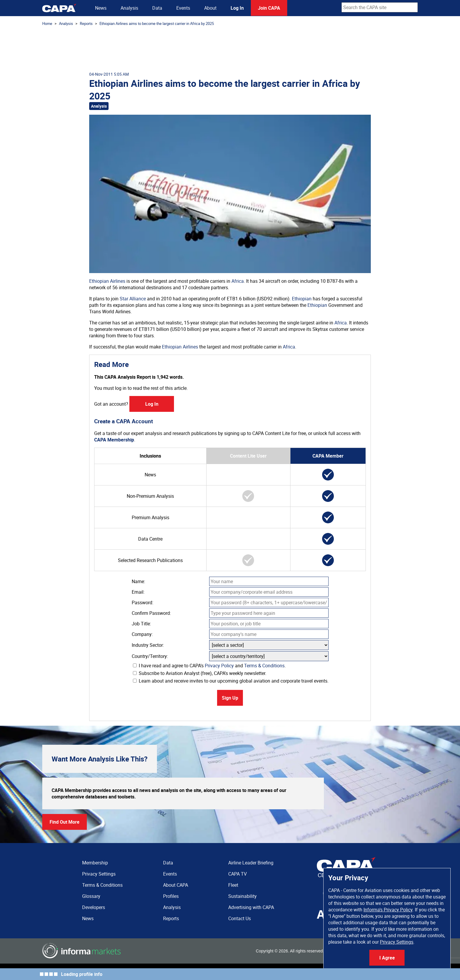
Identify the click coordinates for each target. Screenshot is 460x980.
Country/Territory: (150, 656)
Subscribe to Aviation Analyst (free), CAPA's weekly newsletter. (200, 673)
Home (47, 23)
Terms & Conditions (264, 666)
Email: (138, 592)
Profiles (171, 896)
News (101, 8)
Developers (94, 907)
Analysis (129, 8)
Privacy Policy (219, 666)
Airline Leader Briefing (251, 863)
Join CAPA (269, 8)
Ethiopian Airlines (107, 281)
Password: (143, 602)
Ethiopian (302, 299)
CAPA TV (237, 874)
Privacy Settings (397, 942)
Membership (95, 863)
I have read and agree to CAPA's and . (209, 666)
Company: (142, 634)
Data (157, 8)
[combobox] (380, 7)
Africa (238, 281)
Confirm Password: (151, 613)
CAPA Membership (114, 440)
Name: (138, 581)
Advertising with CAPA (251, 907)
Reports (86, 23)
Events (183, 8)
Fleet (233, 885)
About (210, 8)
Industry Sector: (148, 645)
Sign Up (230, 698)
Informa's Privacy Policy (388, 910)
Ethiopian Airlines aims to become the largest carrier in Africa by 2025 (157, 23)
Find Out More (65, 822)
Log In (237, 8)
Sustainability (242, 896)
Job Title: (141, 624)
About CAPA (176, 885)
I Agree (387, 958)
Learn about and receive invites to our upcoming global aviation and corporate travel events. (231, 681)
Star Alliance (133, 299)
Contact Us (240, 918)
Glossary (91, 896)
